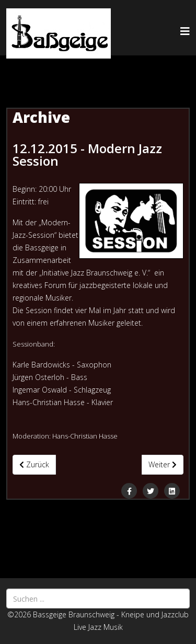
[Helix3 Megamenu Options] (185, 31)
